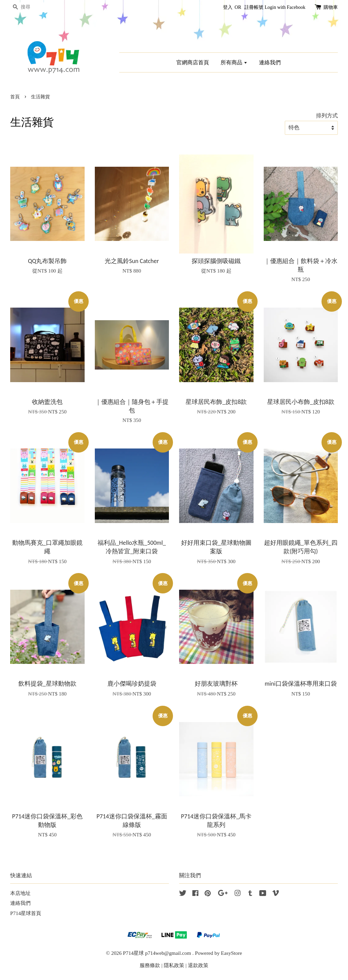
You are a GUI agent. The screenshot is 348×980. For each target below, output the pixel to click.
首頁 (15, 97)
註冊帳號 (254, 7)
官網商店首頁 (193, 62)
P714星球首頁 (26, 913)
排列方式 (327, 116)
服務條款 (150, 965)
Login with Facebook (285, 7)
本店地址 (20, 893)
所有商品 (234, 62)
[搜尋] (31, 7)
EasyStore (231, 953)
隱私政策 (174, 965)
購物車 (331, 7)
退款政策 (198, 965)
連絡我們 (270, 62)
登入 (228, 7)
